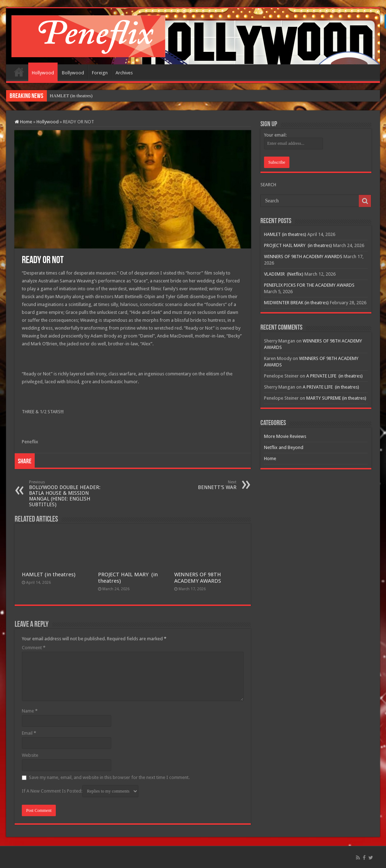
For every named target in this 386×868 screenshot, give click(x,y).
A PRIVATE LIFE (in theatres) (334, 376)
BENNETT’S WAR (200, 485)
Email (29, 733)
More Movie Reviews (285, 436)
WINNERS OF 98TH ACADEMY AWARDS (198, 578)
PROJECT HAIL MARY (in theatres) (298, 245)
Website (30, 755)
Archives (124, 73)
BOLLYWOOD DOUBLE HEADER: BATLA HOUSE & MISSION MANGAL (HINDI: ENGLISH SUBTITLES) (66, 494)
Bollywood (73, 73)
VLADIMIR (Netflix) (284, 274)
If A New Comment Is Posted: (80, 791)
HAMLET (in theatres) (71, 96)
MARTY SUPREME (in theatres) (336, 398)
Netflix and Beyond (284, 447)
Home (19, 72)
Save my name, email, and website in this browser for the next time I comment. (109, 777)
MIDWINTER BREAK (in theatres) (296, 303)
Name (30, 711)
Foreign (100, 73)
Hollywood (43, 73)
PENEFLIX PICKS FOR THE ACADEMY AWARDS (309, 285)
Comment (34, 648)
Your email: (275, 135)
